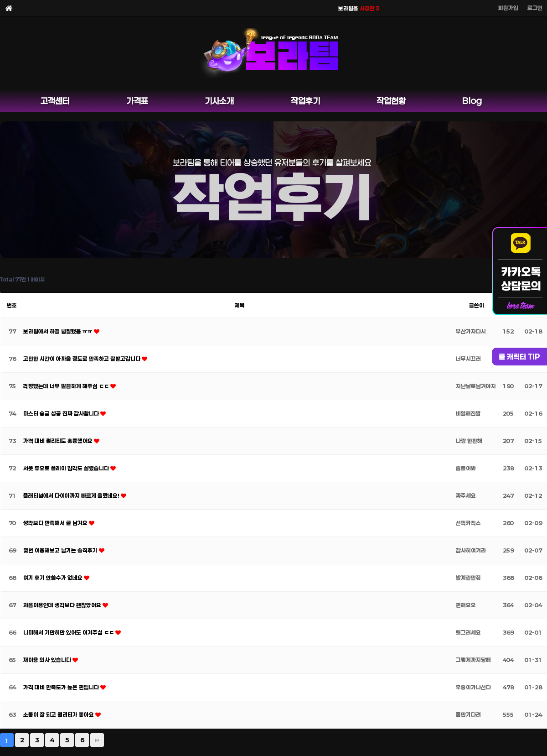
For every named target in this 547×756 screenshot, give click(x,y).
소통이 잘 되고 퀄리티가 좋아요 (59, 714)
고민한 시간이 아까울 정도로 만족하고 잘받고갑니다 (83, 359)
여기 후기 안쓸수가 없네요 (54, 578)
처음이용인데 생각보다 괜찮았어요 (63, 605)
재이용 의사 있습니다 (48, 660)
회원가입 (508, 8)
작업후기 (305, 101)
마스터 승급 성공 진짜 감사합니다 (62, 413)
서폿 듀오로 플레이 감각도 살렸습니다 (67, 468)
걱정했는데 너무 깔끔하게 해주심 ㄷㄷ (67, 386)
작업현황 (391, 101)
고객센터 (55, 101)
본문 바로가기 (0, 0)
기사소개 (219, 101)
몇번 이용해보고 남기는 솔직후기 (61, 550)
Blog (472, 101)
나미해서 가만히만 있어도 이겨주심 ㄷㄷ (69, 632)
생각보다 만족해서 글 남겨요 (56, 523)
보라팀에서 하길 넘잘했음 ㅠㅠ (59, 331)
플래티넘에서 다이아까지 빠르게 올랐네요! (72, 495)
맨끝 (97, 740)
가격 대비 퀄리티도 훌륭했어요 (59, 441)
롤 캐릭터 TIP (519, 357)
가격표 (137, 101)
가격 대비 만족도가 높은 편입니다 (62, 687)
